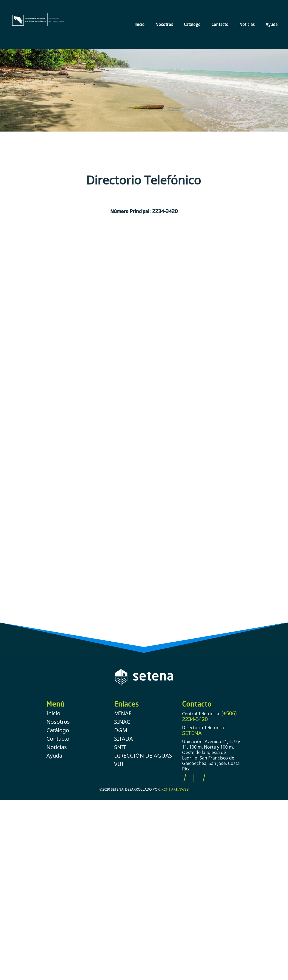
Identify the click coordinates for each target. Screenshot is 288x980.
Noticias (247, 24)
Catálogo (192, 24)
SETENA (192, 733)
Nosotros (164, 24)
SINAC (122, 722)
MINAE (123, 713)
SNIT (120, 747)
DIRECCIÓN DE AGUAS (143, 756)
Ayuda (272, 24)
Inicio (140, 24)
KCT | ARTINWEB (175, 789)
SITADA (124, 739)
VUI (119, 764)
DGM (121, 730)
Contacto (220, 24)
